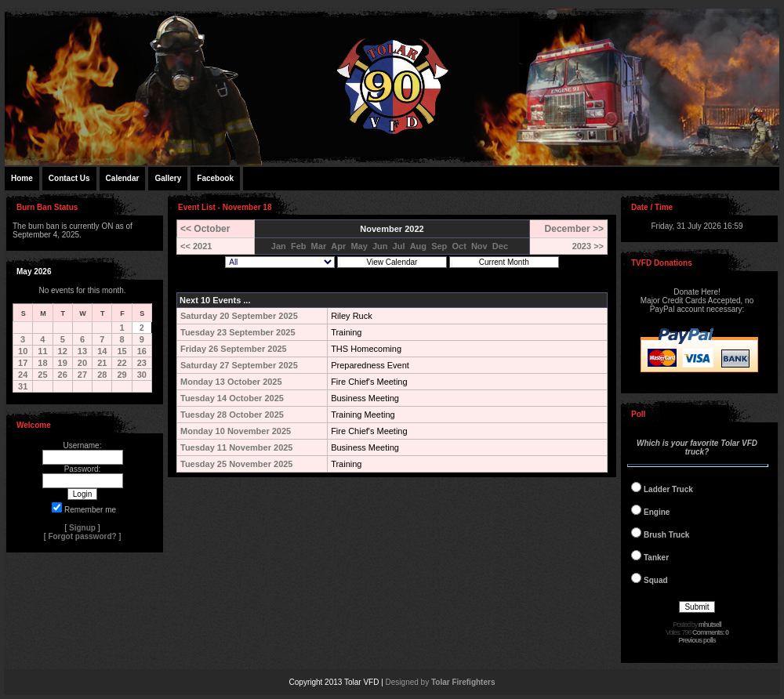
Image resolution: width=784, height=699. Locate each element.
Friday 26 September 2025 (234, 349)
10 (23, 351)
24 (23, 375)
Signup (82, 528)
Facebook (215, 178)
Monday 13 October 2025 (231, 382)
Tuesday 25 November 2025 (236, 464)
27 (82, 375)
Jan (279, 246)
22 (122, 363)
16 (142, 351)
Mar (319, 246)
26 (63, 375)
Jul (399, 246)
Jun (380, 246)
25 (42, 375)
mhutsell (710, 625)
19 (63, 363)
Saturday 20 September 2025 (239, 316)
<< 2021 (196, 246)
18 (42, 363)
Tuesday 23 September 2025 (238, 332)
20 (82, 363)
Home (22, 178)
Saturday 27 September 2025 (239, 365)
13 (82, 351)
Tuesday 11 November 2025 (236, 447)
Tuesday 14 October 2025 (232, 398)
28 (102, 375)
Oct (459, 246)
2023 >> (588, 246)
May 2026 (34, 272)
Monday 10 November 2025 (236, 431)
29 (122, 375)
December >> (574, 229)
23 (142, 363)
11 (42, 351)
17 (23, 363)
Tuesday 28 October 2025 (232, 415)
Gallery (168, 178)
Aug (418, 246)
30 (142, 375)
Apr (338, 246)
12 (63, 351)
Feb (299, 246)
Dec (500, 246)
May (359, 246)
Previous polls (697, 640)
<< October (205, 229)
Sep (439, 246)
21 (102, 363)
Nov (479, 246)
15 (122, 351)
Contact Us (69, 178)
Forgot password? (82, 536)
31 (23, 386)
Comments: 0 (710, 632)
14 (102, 351)
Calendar (123, 178)
